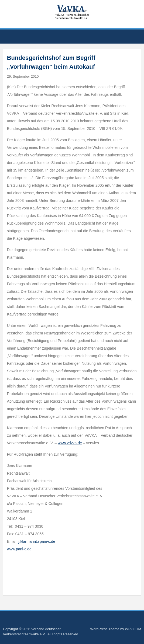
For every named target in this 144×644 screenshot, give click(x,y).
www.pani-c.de (19, 549)
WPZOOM (133, 629)
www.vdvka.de (70, 443)
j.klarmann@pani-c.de (37, 541)
